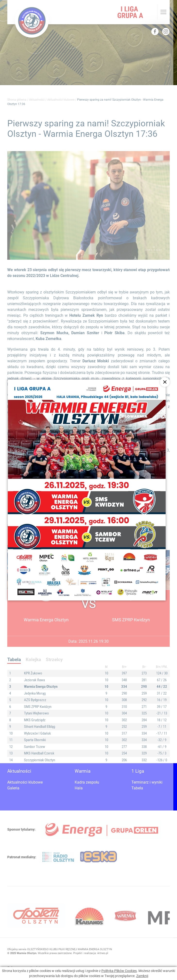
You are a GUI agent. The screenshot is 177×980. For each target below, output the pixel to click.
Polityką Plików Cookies (119, 971)
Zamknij (142, 976)
